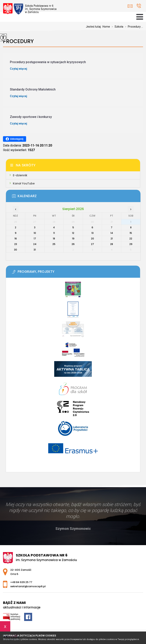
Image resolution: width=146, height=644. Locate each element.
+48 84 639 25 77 (139, 6)
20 (92, 239)
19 (73, 239)
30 (16, 250)
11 (54, 233)
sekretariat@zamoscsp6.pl (130, 6)
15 (131, 233)
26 (73, 244)
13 (92, 233)
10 (35, 233)
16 (16, 239)
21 (112, 239)
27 (92, 244)
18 (54, 239)
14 (112, 233)
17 (35, 239)
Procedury (18, 41)
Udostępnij (15, 139)
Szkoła (117, 27)
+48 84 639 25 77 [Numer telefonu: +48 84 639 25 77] (21, 582)
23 (16, 244)
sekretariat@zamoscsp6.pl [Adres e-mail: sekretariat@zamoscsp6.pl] (28, 586)
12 (73, 233)
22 (131, 239)
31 (35, 250)
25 (54, 244)
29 (131, 244)
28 (112, 244)
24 (35, 244)
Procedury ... (133, 27)
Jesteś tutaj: (94, 27)
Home (106, 27)
